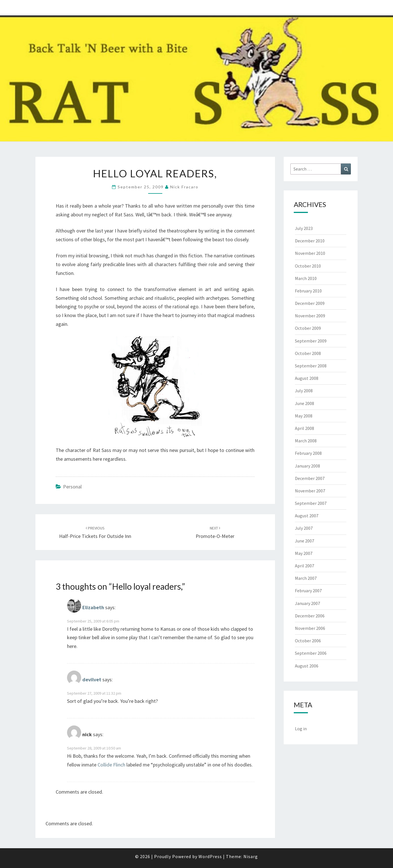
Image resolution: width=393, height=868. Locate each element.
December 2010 (310, 241)
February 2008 (308, 453)
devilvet (92, 680)
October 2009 (308, 328)
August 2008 (307, 378)
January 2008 (307, 466)
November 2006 (310, 628)
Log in (301, 729)
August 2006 (307, 666)
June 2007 (305, 541)
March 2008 (306, 441)
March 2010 (306, 278)
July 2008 (304, 391)
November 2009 (310, 316)
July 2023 (304, 228)
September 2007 (311, 503)
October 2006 (308, 641)
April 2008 (305, 428)
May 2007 (304, 553)
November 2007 (310, 491)
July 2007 (304, 528)
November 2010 (310, 253)
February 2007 (308, 591)
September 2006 (311, 653)
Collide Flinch (111, 765)
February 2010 (308, 291)
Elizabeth (93, 607)
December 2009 (310, 303)
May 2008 (304, 416)
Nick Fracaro (184, 187)
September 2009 (311, 341)
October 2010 (308, 266)
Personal (72, 487)
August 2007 (307, 516)
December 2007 (310, 478)
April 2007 (305, 566)
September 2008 (311, 366)
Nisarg (251, 856)
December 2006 (310, 616)
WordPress (210, 856)
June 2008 (305, 403)
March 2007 (306, 578)
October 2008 (308, 353)
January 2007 (307, 603)
